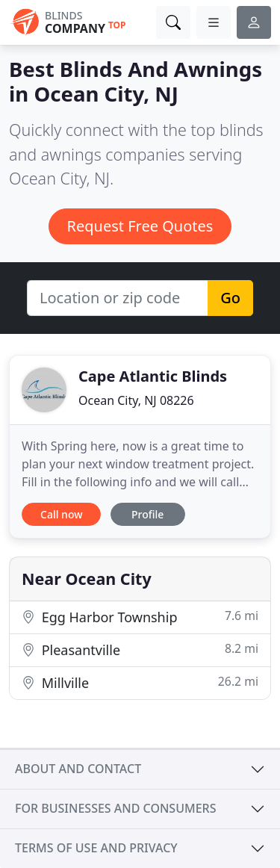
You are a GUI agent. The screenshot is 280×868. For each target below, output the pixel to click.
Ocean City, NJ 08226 (136, 400)
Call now (61, 514)
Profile (147, 514)
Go (230, 298)
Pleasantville (140, 650)
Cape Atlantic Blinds (153, 376)
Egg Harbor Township (140, 617)
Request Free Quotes (140, 226)
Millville (140, 682)
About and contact (78, 769)
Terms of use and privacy (96, 848)
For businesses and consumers (115, 808)
